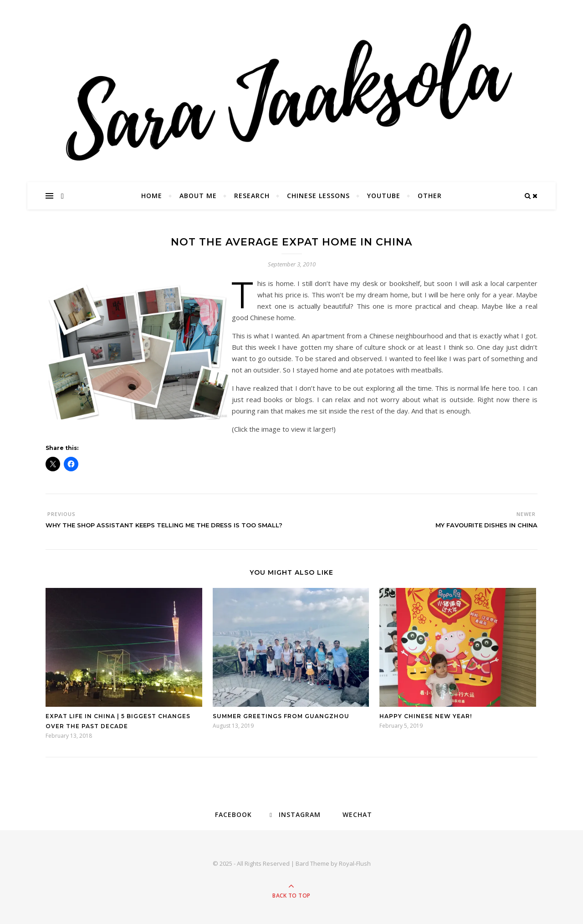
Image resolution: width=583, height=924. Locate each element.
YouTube (384, 196)
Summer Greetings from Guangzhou (281, 716)
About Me (198, 196)
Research (252, 196)
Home (152, 196)
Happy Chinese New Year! (426, 716)
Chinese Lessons (318, 196)
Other (430, 196)
